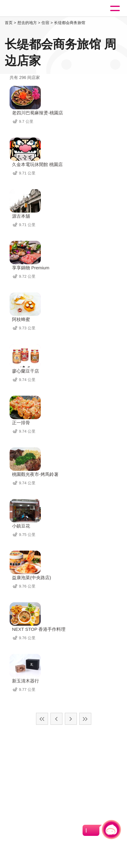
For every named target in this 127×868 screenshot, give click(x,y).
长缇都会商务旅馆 (70, 23)
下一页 (71, 719)
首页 (9, 23)
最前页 (42, 719)
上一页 (56, 719)
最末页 (85, 719)
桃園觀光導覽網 (29, 9)
